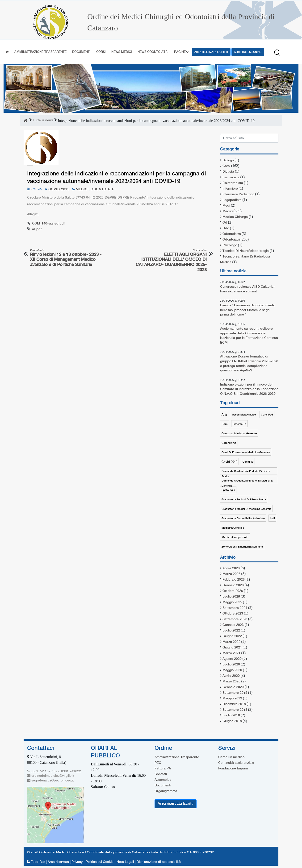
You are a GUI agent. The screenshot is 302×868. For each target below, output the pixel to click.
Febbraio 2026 (234, 580)
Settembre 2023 (235, 619)
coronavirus (229, 443)
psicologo (230, 245)
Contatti (161, 774)
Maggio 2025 (232, 602)
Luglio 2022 (231, 631)
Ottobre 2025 (233, 591)
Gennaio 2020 (233, 687)
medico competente (235, 537)
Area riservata (58, 862)
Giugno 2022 (232, 636)
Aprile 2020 (231, 676)
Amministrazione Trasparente (40, 52)
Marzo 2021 (231, 653)
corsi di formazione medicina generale (246, 453)
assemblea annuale (244, 415)
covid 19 (248, 462)
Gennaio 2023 (233, 625)
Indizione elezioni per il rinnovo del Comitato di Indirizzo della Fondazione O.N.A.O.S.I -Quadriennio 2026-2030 (249, 389)
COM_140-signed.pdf (48, 224)
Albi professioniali (248, 52)
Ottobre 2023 (233, 614)
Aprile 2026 (231, 568)
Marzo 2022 (231, 642)
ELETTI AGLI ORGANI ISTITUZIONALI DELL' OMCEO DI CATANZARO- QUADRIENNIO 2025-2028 (170, 260)
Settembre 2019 (235, 693)
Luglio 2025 (231, 597)
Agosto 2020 (232, 659)
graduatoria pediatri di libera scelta (244, 500)
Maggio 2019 (232, 698)
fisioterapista (233, 183)
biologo (228, 160)
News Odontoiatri (153, 52)
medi (226, 206)
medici (82, 189)
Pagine (180, 52)
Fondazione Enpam (233, 768)
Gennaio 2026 (233, 585)
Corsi (101, 52)
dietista (228, 172)
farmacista (231, 177)
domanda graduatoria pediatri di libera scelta (246, 472)
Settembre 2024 (235, 608)
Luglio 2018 (231, 715)
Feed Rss (37, 862)
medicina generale (233, 528)
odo (226, 228)
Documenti (81, 52)
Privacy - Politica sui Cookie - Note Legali (103, 862)
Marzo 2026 (231, 574)
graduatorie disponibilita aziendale (243, 519)
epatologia (228, 490)
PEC (158, 763)
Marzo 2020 (231, 681)
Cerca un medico (231, 757)
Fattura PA (163, 768)
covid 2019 (59, 189)
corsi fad (267, 415)
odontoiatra (232, 234)
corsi (226, 166)
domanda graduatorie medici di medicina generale (247, 482)
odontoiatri (103, 189)
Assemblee (163, 780)
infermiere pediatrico (238, 194)
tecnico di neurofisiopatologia (246, 251)
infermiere (230, 189)
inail (272, 519)
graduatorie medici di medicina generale (246, 509)
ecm (224, 424)
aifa (224, 415)
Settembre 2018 (235, 710)
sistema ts (239, 424)
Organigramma (166, 791)
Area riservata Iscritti (211, 52)
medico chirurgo (235, 217)
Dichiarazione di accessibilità (159, 862)
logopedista (232, 200)
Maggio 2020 (232, 670)
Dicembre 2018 (234, 704)
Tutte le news (43, 120)
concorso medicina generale (239, 434)
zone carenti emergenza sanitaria (242, 547)
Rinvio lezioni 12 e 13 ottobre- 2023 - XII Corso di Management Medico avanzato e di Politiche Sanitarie (66, 258)
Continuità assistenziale (236, 763)
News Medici (122, 52)
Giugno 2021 (232, 648)
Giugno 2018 (232, 721)
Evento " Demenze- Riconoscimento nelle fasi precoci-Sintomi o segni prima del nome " (248, 310)
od (225, 223)
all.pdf (37, 229)
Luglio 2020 (231, 664)
